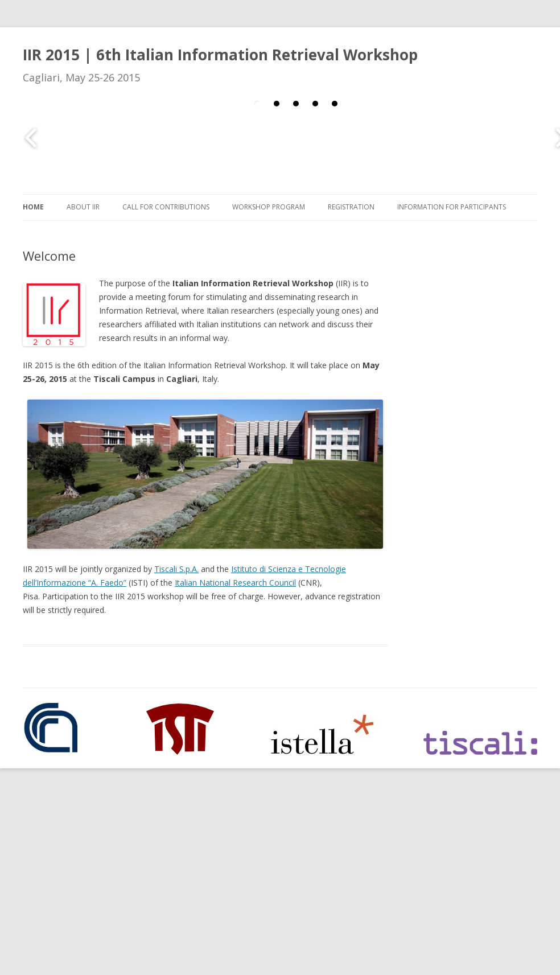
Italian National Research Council (235, 583)
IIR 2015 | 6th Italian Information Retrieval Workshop (220, 55)
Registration (351, 207)
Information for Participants (452, 207)
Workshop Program (269, 207)
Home (33, 207)
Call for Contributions (166, 207)
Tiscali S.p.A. (176, 569)
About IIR (83, 207)
